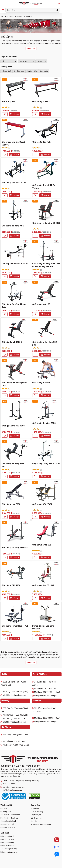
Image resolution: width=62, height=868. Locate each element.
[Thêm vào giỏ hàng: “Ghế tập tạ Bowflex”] (35, 395)
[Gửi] (57, 10)
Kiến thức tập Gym (7, 839)
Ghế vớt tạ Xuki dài (41, 101)
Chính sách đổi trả (7, 824)
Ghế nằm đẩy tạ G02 (42, 545)
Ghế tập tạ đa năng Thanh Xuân (14, 306)
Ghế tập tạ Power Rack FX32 (15, 626)
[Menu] (3, 10)
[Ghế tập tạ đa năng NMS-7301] (16, 451)
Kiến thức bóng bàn (8, 836)
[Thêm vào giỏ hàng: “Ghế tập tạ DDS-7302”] (35, 517)
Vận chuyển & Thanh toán (10, 815)
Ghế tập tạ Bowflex (41, 383)
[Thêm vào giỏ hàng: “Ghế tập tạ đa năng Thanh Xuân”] (5, 314)
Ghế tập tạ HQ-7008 (11, 504)
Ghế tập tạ (35, 808)
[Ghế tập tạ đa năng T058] (46, 410)
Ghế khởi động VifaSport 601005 (13, 143)
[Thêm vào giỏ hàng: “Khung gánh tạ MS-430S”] (5, 436)
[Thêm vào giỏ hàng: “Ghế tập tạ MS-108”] (35, 314)
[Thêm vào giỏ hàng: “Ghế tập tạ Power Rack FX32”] (5, 639)
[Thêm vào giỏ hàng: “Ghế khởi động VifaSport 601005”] (5, 155)
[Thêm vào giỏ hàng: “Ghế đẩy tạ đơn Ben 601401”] (5, 276)
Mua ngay (16, 114)
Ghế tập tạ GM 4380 (11, 585)
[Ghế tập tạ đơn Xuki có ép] (16, 170)
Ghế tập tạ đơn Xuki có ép (14, 183)
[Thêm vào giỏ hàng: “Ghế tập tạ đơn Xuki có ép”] (5, 195)
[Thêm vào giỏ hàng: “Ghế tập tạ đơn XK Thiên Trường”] (35, 195)
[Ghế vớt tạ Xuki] (16, 88)
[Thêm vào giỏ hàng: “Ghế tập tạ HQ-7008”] (5, 517)
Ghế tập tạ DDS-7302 (42, 504)
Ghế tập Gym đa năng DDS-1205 (14, 384)
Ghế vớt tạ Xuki (9, 101)
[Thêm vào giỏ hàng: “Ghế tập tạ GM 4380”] (5, 598)
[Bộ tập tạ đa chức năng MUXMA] (46, 613)
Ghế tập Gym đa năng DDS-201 (45, 343)
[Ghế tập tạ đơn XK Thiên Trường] (46, 170)
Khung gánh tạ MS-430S (13, 426)
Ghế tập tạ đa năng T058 (44, 423)
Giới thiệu (4, 808)
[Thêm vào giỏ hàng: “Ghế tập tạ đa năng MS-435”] (5, 557)
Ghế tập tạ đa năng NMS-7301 (13, 465)
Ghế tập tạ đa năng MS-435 (15, 547)
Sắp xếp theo (6, 67)
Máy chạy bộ (36, 821)
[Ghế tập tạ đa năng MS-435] (16, 532)
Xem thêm (31, 49)
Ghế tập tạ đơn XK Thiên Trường (44, 187)
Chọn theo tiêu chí (9, 57)
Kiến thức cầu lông (7, 842)
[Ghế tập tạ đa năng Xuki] (16, 210)
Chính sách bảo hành (8, 821)
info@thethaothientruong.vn (13, 787)
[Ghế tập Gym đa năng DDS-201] (46, 329)
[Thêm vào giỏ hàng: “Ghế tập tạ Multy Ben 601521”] (35, 476)
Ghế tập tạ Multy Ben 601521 (46, 464)
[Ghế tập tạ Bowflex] (46, 370)
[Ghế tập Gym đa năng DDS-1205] (16, 370)
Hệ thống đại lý (6, 812)
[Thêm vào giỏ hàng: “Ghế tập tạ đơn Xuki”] (35, 155)
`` (41, 61)
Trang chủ (4, 16)
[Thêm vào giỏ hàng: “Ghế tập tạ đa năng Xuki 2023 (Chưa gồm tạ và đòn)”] (35, 276)
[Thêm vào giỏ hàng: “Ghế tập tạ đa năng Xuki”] (5, 236)
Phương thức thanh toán (10, 818)
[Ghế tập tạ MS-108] (46, 291)
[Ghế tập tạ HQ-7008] (16, 491)
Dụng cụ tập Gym (16, 16)
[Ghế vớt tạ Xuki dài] (46, 88)
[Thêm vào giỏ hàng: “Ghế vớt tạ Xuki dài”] (35, 114)
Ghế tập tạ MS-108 (41, 304)
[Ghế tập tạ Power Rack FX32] (16, 613)
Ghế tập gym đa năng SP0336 (46, 223)
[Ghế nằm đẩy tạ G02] (46, 532)
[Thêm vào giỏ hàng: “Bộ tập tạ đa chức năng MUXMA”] (35, 639)
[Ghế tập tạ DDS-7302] (46, 491)
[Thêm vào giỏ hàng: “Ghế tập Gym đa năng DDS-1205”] (5, 395)
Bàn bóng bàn (36, 818)
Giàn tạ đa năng (37, 812)
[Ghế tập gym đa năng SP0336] (46, 210)
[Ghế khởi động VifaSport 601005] (16, 129)
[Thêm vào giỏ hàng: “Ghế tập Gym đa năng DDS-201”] (35, 355)
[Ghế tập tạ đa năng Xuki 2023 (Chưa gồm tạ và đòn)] (46, 251)
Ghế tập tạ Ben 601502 (43, 585)
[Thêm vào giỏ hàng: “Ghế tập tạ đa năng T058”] (35, 436)
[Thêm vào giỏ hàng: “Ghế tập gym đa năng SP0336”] (35, 236)
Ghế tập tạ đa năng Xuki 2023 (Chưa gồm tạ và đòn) (46, 265)
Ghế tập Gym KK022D (12, 342)
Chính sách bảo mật (8, 827)
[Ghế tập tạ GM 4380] (16, 572)
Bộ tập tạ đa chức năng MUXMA (43, 627)
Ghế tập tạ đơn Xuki (42, 142)
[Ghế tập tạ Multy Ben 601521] (46, 451)
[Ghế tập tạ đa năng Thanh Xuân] (16, 291)
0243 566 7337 (8, 784)
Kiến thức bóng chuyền (9, 852)
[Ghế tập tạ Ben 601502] (46, 572)
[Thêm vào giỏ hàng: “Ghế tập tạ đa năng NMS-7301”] (5, 476)
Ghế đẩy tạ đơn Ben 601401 (15, 264)
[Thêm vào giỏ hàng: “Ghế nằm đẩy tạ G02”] (35, 557)
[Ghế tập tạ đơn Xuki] (46, 129)
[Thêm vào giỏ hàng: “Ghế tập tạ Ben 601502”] (35, 598)
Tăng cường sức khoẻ (9, 849)
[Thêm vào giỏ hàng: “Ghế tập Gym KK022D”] (5, 355)
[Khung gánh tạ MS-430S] (16, 410)
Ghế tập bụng (36, 815)
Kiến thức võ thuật (7, 846)
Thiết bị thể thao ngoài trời (41, 824)
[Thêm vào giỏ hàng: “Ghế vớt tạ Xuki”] (5, 114)
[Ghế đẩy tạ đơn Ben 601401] (16, 251)
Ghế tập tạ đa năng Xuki (13, 226)
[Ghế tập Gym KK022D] (16, 329)
